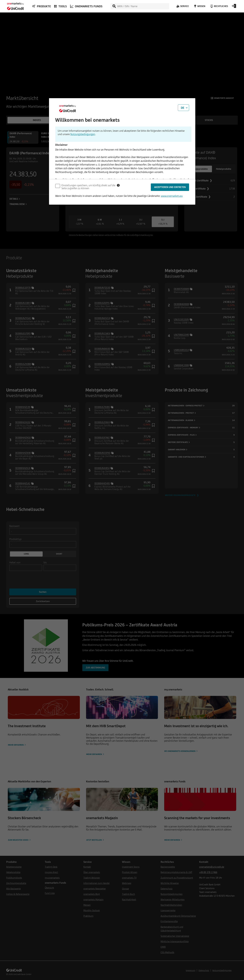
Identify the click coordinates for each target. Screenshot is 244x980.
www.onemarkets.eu (172, 196)
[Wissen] (199, 7)
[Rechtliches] (219, 7)
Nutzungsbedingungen (83, 134)
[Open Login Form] (234, 7)
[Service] (182, 7)
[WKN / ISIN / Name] (143, 6)
